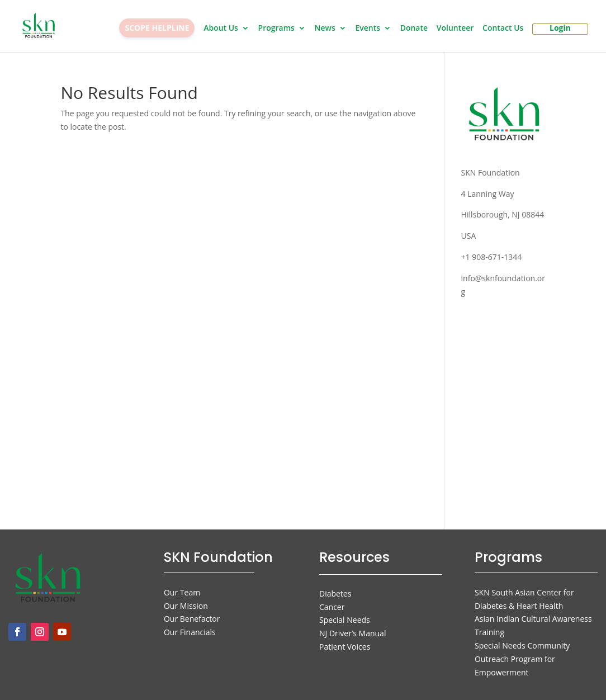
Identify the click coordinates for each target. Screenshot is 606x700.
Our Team (182, 592)
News (325, 29)
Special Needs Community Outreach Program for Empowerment (522, 659)
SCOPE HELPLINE (157, 28)
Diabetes (335, 593)
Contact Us (503, 29)
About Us (221, 29)
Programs (276, 29)
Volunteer (455, 29)
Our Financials (190, 632)
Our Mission (186, 606)
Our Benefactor (192, 619)
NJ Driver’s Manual (352, 633)
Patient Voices (345, 647)
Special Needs (345, 620)
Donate (414, 29)
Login (560, 29)
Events (368, 29)
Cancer (332, 607)
